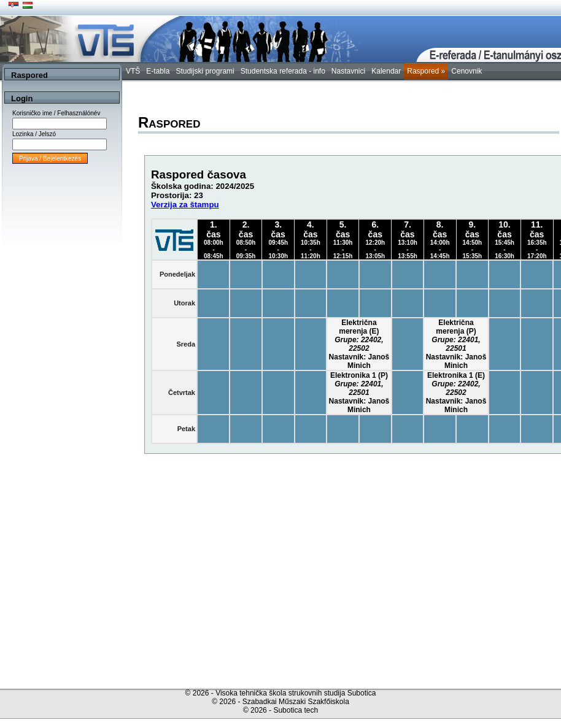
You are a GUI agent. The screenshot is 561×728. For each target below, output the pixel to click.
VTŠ (133, 71)
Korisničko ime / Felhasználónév (56, 113)
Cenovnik (466, 71)
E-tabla (158, 71)
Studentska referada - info (283, 71)
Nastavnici (348, 71)
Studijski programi (205, 71)
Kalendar (386, 71)
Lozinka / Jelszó (34, 134)
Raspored (426, 71)
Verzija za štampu (185, 205)
